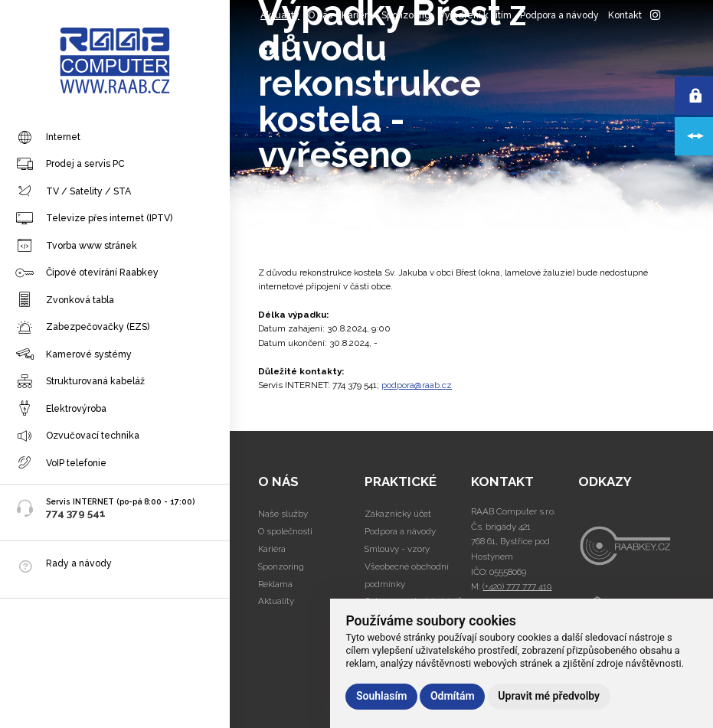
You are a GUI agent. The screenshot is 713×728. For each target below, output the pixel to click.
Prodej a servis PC (70, 165)
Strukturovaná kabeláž (80, 382)
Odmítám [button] (453, 696)
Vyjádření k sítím (475, 15)
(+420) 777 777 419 (517, 586)
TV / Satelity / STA (73, 191)
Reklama (275, 584)
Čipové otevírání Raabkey (87, 273)
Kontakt (625, 15)
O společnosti (285, 531)
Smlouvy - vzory (397, 549)
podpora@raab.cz (417, 385)
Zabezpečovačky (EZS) (82, 328)
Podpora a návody (559, 15)
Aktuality (280, 15)
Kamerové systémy (74, 354)
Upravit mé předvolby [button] (549, 696)
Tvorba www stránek (76, 246)
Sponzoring (406, 15)
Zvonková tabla (65, 300)
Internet (48, 138)
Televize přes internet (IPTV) (94, 219)
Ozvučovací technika (77, 436)
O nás (320, 15)
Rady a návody (79, 563)
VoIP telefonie (61, 463)
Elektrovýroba (61, 409)
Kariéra (357, 15)
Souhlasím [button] (381, 696)
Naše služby (283, 514)
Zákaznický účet (398, 514)
